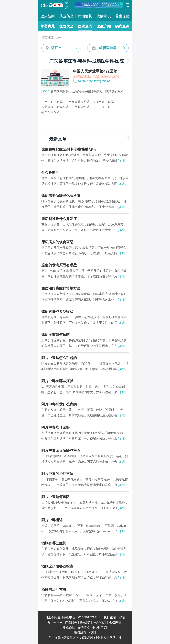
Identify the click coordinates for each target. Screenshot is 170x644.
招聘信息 (100, 622)
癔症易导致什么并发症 (59, 219)
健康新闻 (48, 16)
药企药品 (66, 16)
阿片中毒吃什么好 (56, 427)
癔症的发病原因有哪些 (59, 265)
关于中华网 (55, 622)
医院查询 (85, 26)
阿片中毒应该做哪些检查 (61, 450)
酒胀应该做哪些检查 (57, 566)
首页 (44, 38)
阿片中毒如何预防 (56, 497)
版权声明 (115, 622)
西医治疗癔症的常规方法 (61, 288)
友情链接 (83, 627)
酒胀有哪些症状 (54, 543)
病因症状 (85, 16)
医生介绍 (104, 26)
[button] (80, 119)
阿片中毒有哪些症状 (57, 381)
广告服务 (71, 622)
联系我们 (86, 622)
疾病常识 (104, 16)
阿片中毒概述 (52, 520)
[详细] (122, 160)
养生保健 (122, 16)
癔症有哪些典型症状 (57, 311)
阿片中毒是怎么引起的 (59, 358)
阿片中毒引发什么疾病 (59, 404)
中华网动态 (100, 627)
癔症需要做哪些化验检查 (61, 196)
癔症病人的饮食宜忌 (57, 242)
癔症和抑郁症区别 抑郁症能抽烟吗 (68, 149)
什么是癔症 (50, 172)
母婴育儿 (48, 26)
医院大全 (66, 26)
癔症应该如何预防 (56, 335)
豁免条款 (69, 627)
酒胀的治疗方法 (54, 589)
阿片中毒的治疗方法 (57, 474)
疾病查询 (122, 26)
